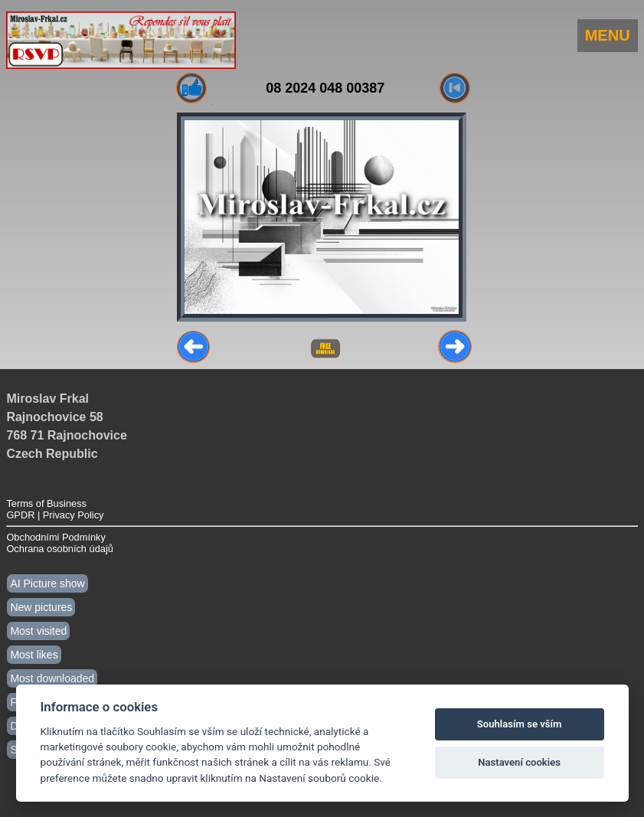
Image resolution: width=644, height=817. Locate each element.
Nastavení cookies (519, 762)
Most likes (34, 655)
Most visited (38, 631)
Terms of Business (46, 503)
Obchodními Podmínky (56, 537)
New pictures (41, 607)
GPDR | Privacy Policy (55, 515)
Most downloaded (52, 678)
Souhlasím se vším (520, 724)
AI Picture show (47, 583)
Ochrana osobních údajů (59, 549)
